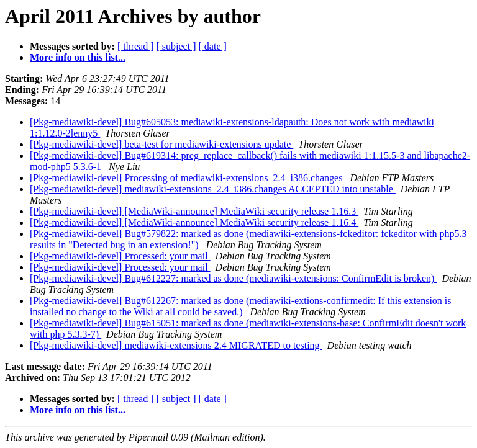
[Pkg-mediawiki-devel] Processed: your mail (120, 256)
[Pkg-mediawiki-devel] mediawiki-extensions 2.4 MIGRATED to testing (176, 345)
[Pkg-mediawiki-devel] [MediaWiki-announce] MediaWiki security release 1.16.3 (194, 211)
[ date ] (213, 46)
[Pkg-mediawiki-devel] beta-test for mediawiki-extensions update (161, 144)
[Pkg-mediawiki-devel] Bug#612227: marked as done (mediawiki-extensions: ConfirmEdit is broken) (233, 278)
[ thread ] (136, 46)
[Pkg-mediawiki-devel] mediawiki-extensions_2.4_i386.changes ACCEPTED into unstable (213, 189)
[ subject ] (176, 46)
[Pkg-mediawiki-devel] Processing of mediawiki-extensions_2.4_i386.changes (187, 178)
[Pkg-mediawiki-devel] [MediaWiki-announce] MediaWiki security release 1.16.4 (194, 222)
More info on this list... (78, 57)
